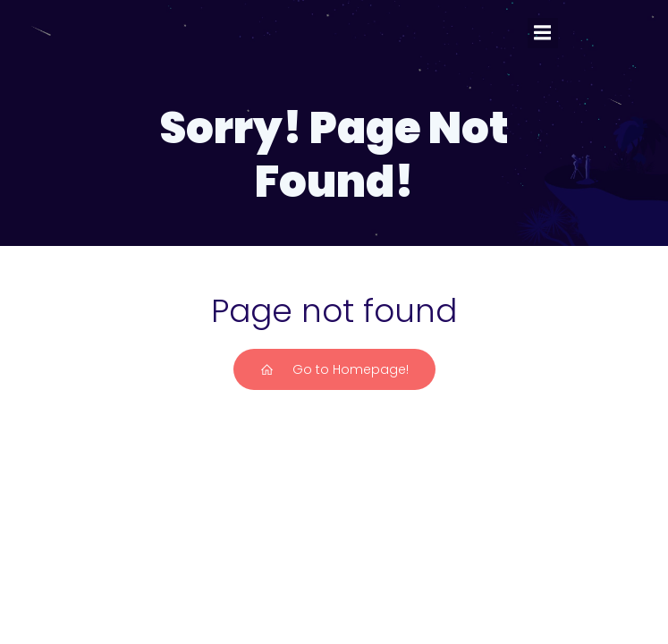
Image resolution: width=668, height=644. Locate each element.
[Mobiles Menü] (543, 33)
